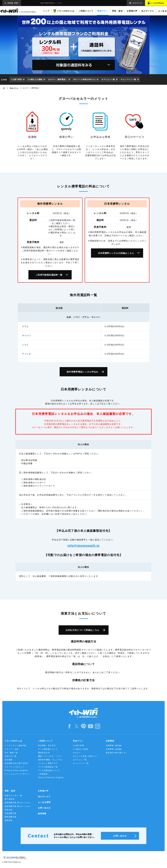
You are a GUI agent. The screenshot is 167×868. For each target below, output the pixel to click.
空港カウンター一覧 (14, 796)
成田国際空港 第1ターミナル (17, 803)
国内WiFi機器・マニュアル (50, 760)
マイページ (137, 3)
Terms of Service (52, 778)
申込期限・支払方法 (47, 745)
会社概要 (9, 760)
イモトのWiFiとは (13, 741)
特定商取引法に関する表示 (16, 763)
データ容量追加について (49, 770)
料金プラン (14, 88)
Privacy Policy (17, 771)
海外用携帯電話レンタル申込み (82, 372)
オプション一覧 (108, 79)
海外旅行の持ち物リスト (117, 753)
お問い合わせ (44, 808)
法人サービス (44, 797)
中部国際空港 (11, 813)
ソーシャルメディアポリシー (17, 774)
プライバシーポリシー (15, 767)
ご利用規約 (43, 774)
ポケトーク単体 (85, 756)
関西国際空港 (11, 817)
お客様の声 (43, 791)
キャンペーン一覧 (128, 79)
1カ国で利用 (16, 79)
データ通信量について (48, 749)
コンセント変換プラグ (48, 763)
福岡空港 (9, 820)
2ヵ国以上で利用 (80, 749)
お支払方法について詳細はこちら (83, 630)
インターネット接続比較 (15, 745)
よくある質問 (44, 802)
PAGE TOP (13, 3)
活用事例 (110, 741)
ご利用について (45, 741)
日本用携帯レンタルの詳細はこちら (116, 253)
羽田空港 (9, 810)
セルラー (77, 753)
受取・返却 (10, 791)
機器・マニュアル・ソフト (50, 756)
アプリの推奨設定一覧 (48, 767)
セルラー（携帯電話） (58, 79)
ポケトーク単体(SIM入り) (84, 79)
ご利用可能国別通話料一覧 (49, 275)
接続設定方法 (44, 753)
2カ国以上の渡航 (35, 79)
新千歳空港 (10, 799)
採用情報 (42, 814)
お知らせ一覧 (11, 756)
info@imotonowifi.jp (83, 546)
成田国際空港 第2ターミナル (17, 806)
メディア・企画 (12, 749)
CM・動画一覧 (11, 753)
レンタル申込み (157, 3)
